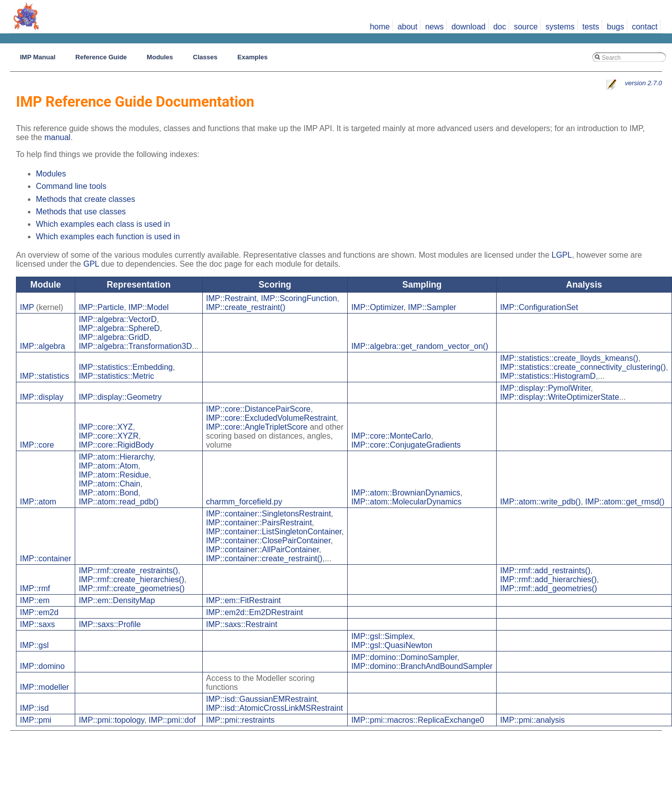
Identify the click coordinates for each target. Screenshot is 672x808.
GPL (91, 264)
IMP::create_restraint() (246, 307)
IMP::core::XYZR (109, 436)
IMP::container (46, 559)
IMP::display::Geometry (120, 397)
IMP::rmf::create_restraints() (128, 570)
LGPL (562, 255)
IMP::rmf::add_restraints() (545, 570)
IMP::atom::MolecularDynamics (406, 502)
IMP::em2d (39, 612)
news (434, 27)
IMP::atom (38, 502)
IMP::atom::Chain (110, 484)
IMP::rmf (35, 588)
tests (591, 27)
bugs (615, 27)
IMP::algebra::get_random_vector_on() (420, 346)
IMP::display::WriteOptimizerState (560, 397)
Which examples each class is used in (103, 224)
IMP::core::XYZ (106, 427)
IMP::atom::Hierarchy (116, 457)
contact (645, 27)
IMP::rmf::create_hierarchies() (132, 579)
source (526, 27)
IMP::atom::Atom (108, 466)
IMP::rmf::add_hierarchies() (548, 579)
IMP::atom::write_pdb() (540, 502)
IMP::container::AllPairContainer (263, 550)
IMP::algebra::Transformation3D (135, 346)
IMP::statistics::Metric (116, 376)
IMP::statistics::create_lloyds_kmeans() (569, 358)
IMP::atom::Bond (108, 493)
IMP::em (35, 600)
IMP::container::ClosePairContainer (269, 541)
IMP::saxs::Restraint (242, 624)
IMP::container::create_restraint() (265, 559)
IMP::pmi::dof (172, 720)
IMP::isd (34, 708)
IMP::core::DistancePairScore (259, 409)
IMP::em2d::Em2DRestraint (255, 612)
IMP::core (37, 445)
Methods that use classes (81, 212)
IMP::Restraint (231, 298)
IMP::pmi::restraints (241, 720)
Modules (51, 174)
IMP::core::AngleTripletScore (257, 427)
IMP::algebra (43, 346)
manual (57, 137)
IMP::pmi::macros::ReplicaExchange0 (418, 720)
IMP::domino (42, 666)
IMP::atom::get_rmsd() (625, 502)
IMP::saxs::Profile (110, 624)
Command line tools (71, 186)
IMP (27, 307)
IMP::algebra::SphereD (119, 328)
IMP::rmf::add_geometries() (549, 588)
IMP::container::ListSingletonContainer (274, 532)
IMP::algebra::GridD (114, 337)
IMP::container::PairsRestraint (259, 523)
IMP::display (42, 397)
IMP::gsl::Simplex (382, 636)
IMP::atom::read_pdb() (119, 502)
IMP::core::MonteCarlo (391, 436)
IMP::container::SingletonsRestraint (269, 514)
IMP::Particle (101, 307)
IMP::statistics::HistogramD (548, 376)
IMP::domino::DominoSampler (404, 657)
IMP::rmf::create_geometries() (132, 588)
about (407, 27)
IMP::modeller (45, 687)
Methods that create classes (85, 199)
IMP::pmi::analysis (533, 720)
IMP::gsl (34, 645)
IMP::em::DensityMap (117, 600)
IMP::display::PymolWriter (545, 388)
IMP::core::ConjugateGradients (406, 445)
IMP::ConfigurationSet (539, 307)
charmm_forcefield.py (244, 502)
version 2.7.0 (644, 83)
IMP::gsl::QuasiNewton (392, 645)
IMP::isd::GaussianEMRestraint (262, 699)
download (469, 27)
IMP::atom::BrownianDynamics (406, 493)
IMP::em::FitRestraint (244, 600)
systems (560, 27)
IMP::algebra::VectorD (118, 319)
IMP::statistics (45, 376)
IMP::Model (149, 307)
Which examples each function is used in (108, 237)
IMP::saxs (37, 624)
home (380, 27)
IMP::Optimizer (377, 307)
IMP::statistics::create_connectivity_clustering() (583, 367)
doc (500, 27)
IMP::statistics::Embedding (126, 367)
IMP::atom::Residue (114, 475)
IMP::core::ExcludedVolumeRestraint (271, 418)
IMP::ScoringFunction (299, 298)
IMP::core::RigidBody (116, 445)
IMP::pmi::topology (111, 720)
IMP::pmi (36, 720)
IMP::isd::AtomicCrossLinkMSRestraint (275, 708)
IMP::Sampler (432, 307)
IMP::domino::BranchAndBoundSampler (422, 666)
